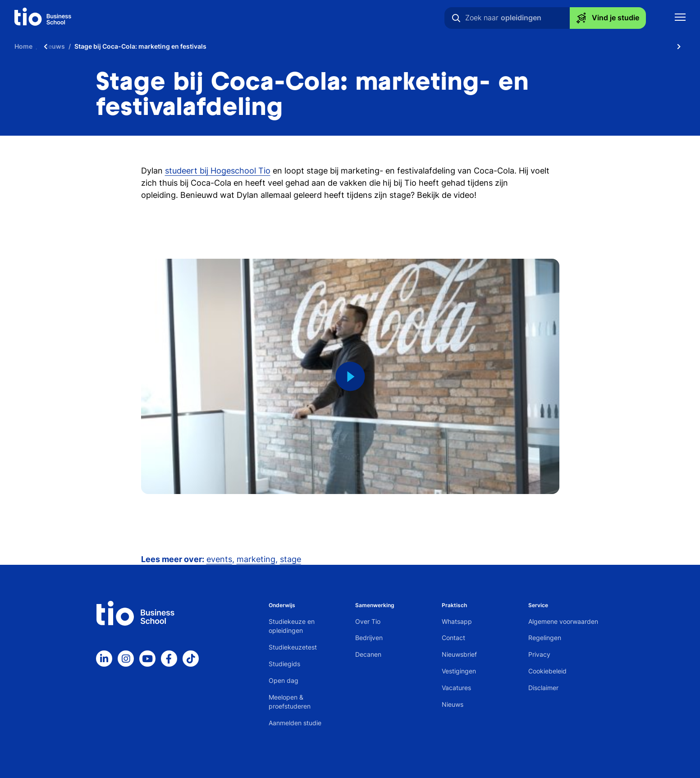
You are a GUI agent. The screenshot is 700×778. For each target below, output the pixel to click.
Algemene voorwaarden (563, 621)
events (219, 559)
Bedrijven (369, 638)
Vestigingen (459, 671)
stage (291, 559)
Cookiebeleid (547, 671)
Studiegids (284, 664)
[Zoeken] (456, 18)
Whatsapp (457, 621)
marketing (256, 559)
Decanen (368, 654)
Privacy (539, 654)
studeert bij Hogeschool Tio (218, 171)
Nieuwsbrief (459, 654)
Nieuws (453, 704)
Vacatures (456, 688)
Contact (453, 638)
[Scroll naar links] (46, 46)
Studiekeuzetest (293, 647)
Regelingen (545, 638)
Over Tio (368, 621)
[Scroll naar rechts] (679, 46)
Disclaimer (543, 688)
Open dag (284, 680)
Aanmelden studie (295, 723)
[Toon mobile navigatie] (680, 18)
